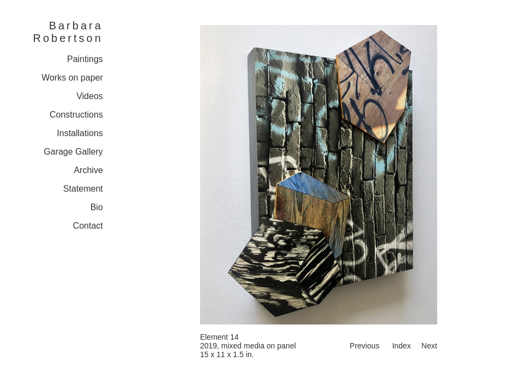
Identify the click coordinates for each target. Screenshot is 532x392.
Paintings (85, 59)
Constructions (76, 115)
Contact (88, 226)
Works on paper (72, 78)
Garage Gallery (73, 152)
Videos (90, 96)
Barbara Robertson (68, 32)
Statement (83, 189)
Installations (80, 133)
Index (401, 346)
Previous (365, 346)
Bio (97, 207)
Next (429, 346)
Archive (88, 170)
